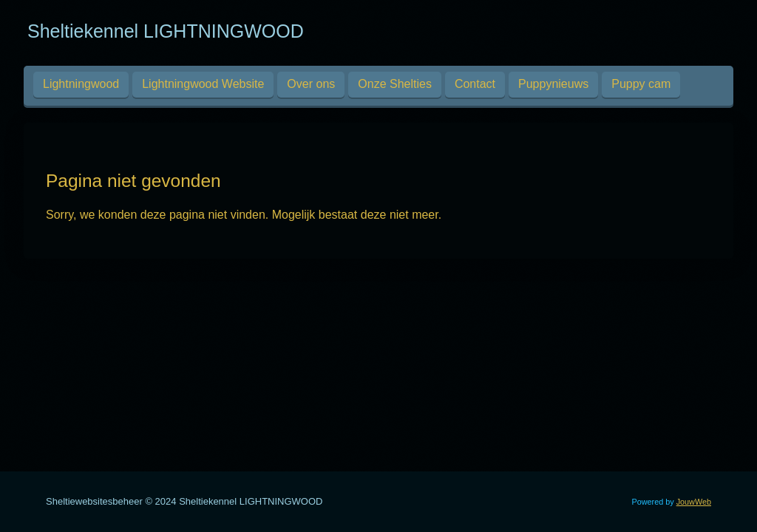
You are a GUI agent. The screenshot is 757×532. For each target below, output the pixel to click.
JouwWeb (694, 502)
